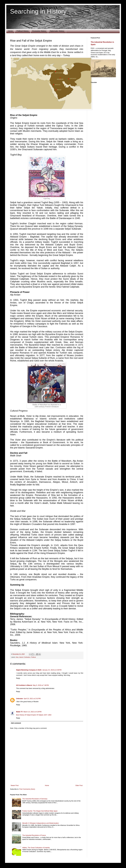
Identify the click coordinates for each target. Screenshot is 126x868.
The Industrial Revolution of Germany (35, 799)
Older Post (79, 785)
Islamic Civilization (25, 657)
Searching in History (38, 11)
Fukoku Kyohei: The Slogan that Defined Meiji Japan (40, 811)
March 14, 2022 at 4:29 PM (32, 712)
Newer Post (15, 785)
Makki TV (19, 712)
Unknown (20, 699)
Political (33, 657)
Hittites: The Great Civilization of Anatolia (36, 848)
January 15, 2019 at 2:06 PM (52, 670)
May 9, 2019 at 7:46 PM (41, 685)
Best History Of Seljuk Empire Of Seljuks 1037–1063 (34, 715)
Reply (18, 678)
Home (10, 31)
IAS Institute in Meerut (24, 685)
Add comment (16, 723)
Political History (23, 31)
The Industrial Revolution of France (34, 835)
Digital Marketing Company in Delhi (29, 670)
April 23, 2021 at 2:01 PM (32, 699)
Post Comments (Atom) (27, 789)
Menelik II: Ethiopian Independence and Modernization (41, 823)
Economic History (39, 31)
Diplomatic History (57, 31)
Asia (17, 657)
